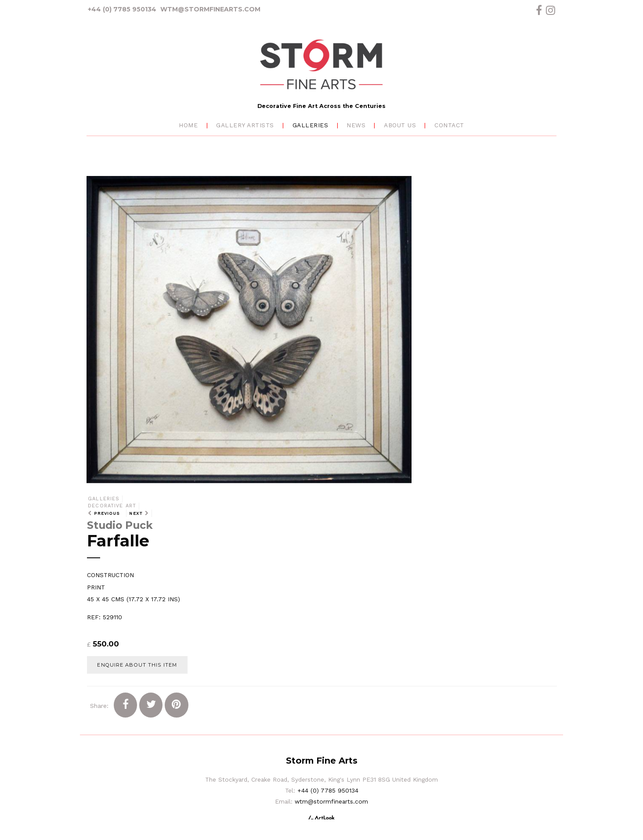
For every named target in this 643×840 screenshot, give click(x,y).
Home (188, 125)
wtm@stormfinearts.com (210, 9)
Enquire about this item (137, 665)
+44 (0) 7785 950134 (122, 9)
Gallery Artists (245, 125)
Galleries (311, 125)
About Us (400, 125)
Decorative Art (112, 506)
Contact (449, 125)
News (356, 125)
